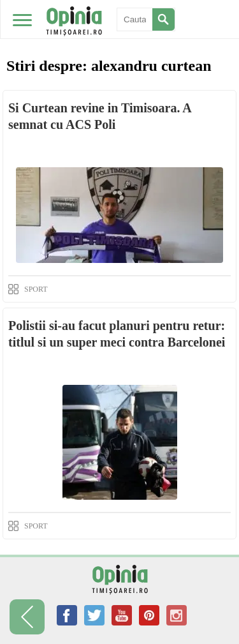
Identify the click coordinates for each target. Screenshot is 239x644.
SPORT (36, 289)
